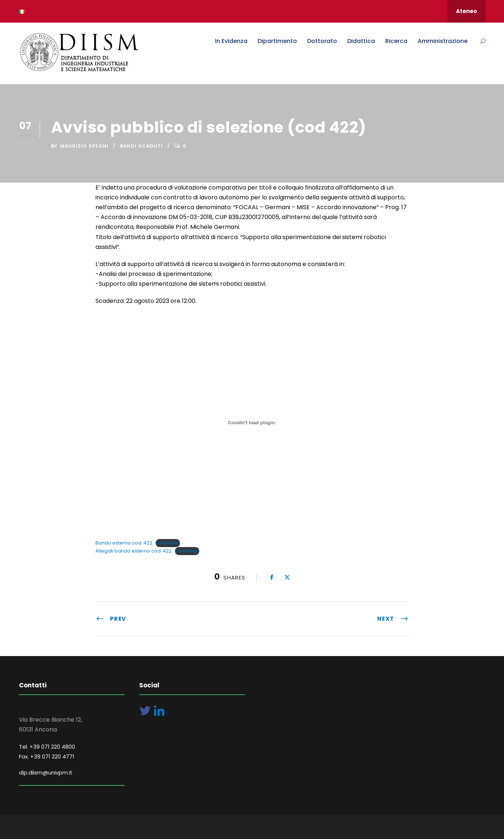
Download (168, 543)
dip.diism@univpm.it (46, 772)
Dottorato (322, 41)
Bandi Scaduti (141, 146)
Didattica (361, 41)
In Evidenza (231, 41)
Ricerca (396, 41)
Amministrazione (443, 41)
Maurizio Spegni (84, 146)
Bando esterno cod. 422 (124, 543)
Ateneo (466, 11)
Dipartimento (277, 41)
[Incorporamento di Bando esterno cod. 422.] (252, 423)
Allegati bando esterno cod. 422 (134, 551)
